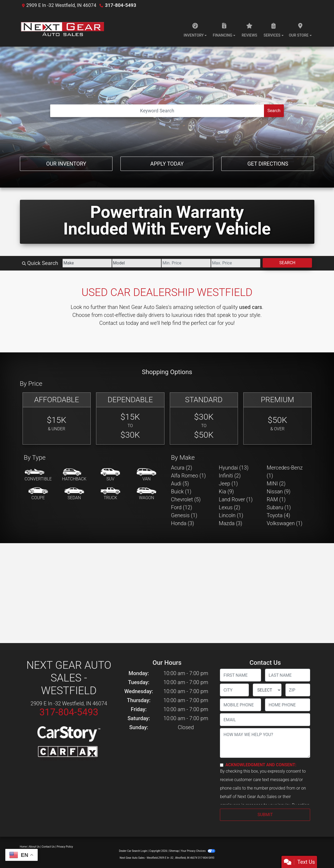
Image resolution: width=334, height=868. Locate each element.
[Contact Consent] (222, 765)
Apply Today (167, 164)
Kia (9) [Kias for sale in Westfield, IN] (226, 491)
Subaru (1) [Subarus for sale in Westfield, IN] (279, 507)
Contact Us (48, 847)
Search (274, 111)
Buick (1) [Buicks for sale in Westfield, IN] (181, 491)
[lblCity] (234, 690)
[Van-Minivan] (146, 475)
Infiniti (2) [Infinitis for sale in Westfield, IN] (230, 476)
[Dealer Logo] (62, 29)
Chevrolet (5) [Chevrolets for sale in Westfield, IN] (186, 499)
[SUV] (110, 475)
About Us (34, 847)
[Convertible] (38, 475)
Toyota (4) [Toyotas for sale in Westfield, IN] (278, 515)
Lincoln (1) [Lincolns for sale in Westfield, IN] (231, 515)
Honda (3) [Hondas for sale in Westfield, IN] (183, 523)
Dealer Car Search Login (133, 851)
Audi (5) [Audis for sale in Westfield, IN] (180, 484)
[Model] (137, 263)
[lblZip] (298, 690)
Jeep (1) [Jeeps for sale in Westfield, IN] (228, 484)
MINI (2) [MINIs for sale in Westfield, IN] (276, 484)
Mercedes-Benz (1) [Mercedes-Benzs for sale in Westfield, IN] (285, 472)
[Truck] (110, 494)
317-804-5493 (121, 5)
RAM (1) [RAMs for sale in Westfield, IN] (276, 499)
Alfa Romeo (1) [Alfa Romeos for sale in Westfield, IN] (188, 476)
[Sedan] (74, 494)
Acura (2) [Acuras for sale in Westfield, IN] (182, 468)
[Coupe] (38, 494)
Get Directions (268, 164)
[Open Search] (157, 111)
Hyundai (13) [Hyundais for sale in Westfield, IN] (234, 468)
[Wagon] (146, 494)
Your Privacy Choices (198, 851)
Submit (265, 815)
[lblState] (267, 690)
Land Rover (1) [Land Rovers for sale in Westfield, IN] (236, 499)
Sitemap (174, 851)
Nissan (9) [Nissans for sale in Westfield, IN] (279, 491)
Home (23, 847)
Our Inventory (66, 164)
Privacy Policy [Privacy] (65, 847)
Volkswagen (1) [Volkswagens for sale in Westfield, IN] (285, 523)
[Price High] (236, 263)
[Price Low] (186, 263)
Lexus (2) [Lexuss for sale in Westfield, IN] (230, 507)
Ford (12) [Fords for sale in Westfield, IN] (182, 507)
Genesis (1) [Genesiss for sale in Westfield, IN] (184, 515)
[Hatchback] (74, 475)
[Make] (87, 263)
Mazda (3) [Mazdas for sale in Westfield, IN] (231, 523)
